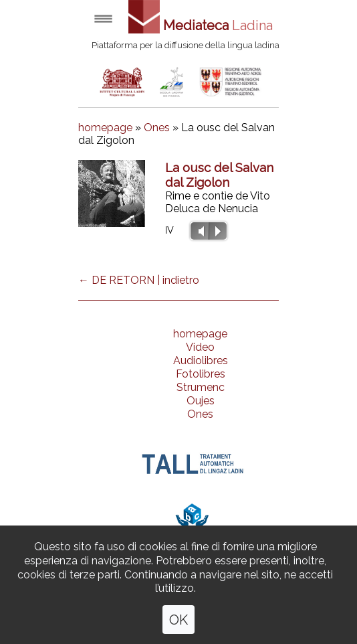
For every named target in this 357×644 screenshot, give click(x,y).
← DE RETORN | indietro (139, 280)
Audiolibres (201, 360)
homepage (105, 128)
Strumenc (201, 387)
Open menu (103, 18)
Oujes (201, 401)
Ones (157, 128)
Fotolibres (201, 374)
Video (200, 347)
